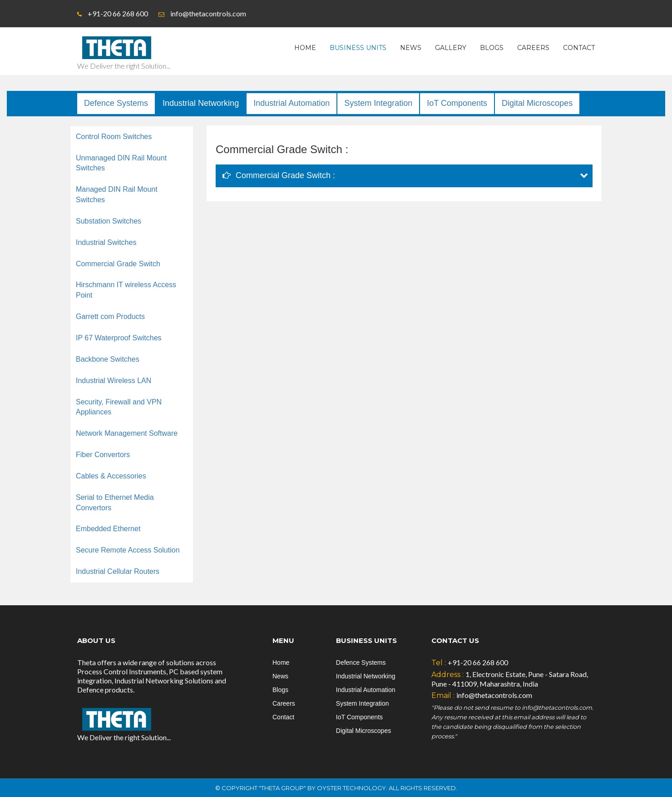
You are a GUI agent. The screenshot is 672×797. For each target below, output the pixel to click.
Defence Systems (116, 103)
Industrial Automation (292, 103)
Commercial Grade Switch (118, 264)
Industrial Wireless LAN (114, 381)
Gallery (451, 48)
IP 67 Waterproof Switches (119, 338)
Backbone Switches (108, 359)
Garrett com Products (110, 316)
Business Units (358, 48)
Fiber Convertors (103, 455)
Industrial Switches (106, 242)
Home (305, 48)
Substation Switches (109, 221)
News (411, 48)
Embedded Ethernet (108, 529)
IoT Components (457, 103)
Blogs (492, 48)
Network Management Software (127, 433)
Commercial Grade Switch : (279, 175)
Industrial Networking (201, 103)
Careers (533, 48)
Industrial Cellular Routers (118, 571)
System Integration (378, 103)
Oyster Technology (351, 788)
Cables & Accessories (111, 476)
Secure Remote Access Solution (128, 550)
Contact (579, 48)
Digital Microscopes (537, 103)
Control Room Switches (114, 137)
